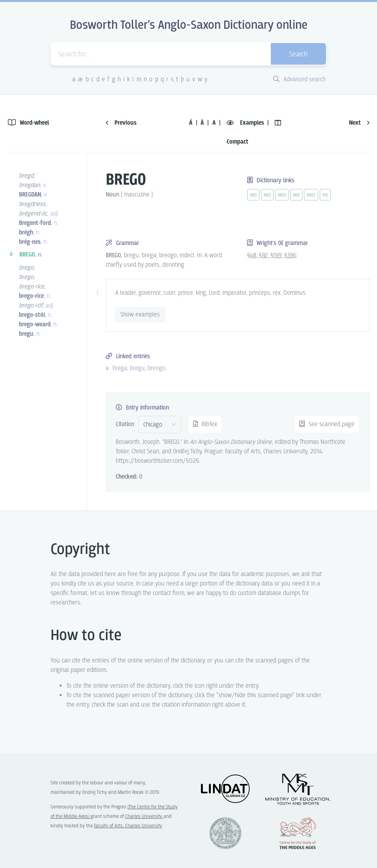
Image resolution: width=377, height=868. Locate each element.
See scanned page (327, 424)
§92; (265, 255)
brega (120, 368)
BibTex (205, 424)
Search (298, 55)
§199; (277, 255)
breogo (157, 368)
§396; (291, 255)
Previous (121, 123)
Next (359, 123)
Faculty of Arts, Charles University (128, 826)
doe (296, 195)
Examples (246, 123)
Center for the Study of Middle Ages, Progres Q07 (298, 833)
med (282, 195)
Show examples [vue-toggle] (140, 315)
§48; (253, 255)
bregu (137, 368)
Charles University (144, 817)
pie (325, 195)
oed (253, 195)
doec (311, 195)
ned (267, 195)
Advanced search (299, 80)
